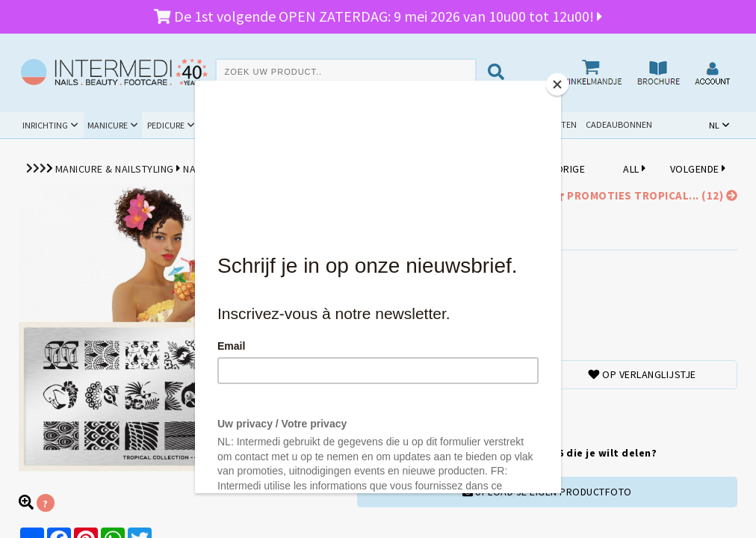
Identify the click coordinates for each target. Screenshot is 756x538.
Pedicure (166, 125)
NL (714, 125)
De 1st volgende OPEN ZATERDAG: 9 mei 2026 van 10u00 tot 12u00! (378, 16)
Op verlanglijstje (642, 374)
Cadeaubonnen (619, 124)
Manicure (108, 125)
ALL (634, 169)
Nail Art (204, 169)
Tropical (429, 169)
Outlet (473, 124)
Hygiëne (291, 125)
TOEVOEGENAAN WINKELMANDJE (428, 412)
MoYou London (272, 169)
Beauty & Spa (230, 125)
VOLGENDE (698, 169)
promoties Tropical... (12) (643, 195)
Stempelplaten (359, 169)
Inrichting (45, 125)
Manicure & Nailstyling (115, 169)
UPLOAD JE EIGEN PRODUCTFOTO (547, 492)
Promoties (415, 124)
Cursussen (350, 125)
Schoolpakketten (537, 124)
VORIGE (564, 169)
